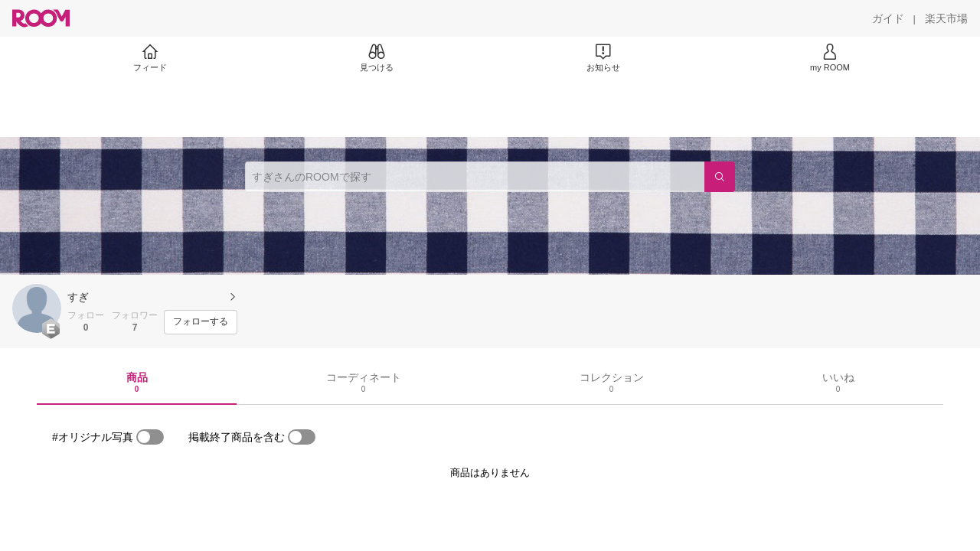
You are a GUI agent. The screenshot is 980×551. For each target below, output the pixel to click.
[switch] (150, 437)
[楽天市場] (946, 18)
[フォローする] (201, 322)
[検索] (720, 177)
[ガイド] (888, 18)
